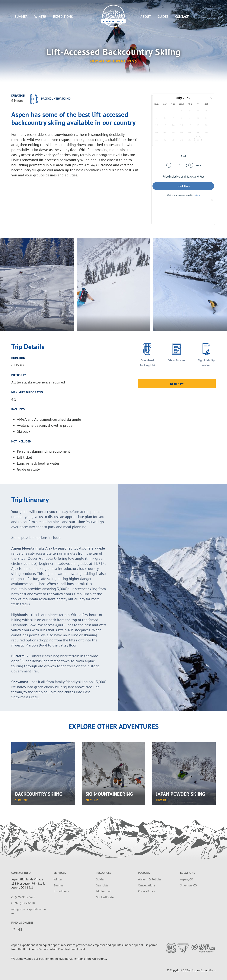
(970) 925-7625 (25, 897)
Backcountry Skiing (39, 794)
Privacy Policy (146, 891)
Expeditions (63, 17)
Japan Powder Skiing (181, 794)
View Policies (177, 360)
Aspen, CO (187, 879)
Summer (21, 17)
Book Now (177, 384)
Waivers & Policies (150, 879)
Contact (182, 17)
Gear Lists (102, 885)
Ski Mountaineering (109, 794)
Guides (163, 17)
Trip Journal (103, 891)
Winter (40, 17)
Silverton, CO (189, 885)
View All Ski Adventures (113, 61)
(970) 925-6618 (25, 903)
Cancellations (147, 885)
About (146, 17)
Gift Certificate (105, 897)
